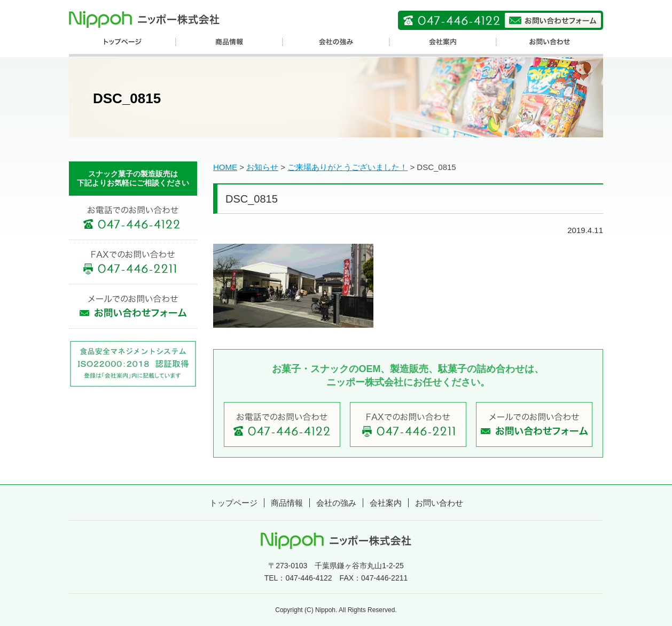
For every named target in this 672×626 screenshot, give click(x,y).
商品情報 (287, 503)
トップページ (233, 503)
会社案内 (386, 503)
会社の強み (336, 503)
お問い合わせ (439, 503)
